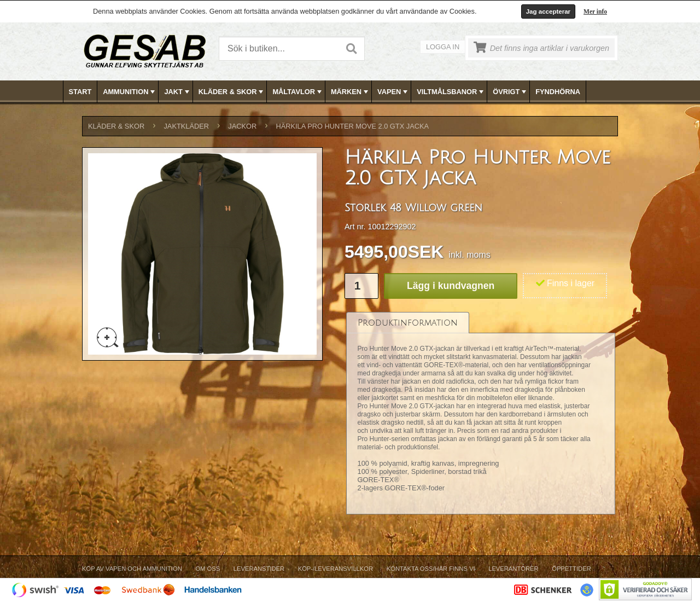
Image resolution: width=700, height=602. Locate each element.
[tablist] (481, 414)
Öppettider (571, 569)
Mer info (595, 11)
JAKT (177, 92)
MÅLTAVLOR (298, 92)
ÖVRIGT (511, 92)
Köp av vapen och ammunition (132, 569)
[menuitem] (81, 92)
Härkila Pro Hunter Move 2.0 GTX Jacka (352, 126)
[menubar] (351, 92)
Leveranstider (259, 569)
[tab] (408, 323)
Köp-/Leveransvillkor (336, 569)
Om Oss (208, 569)
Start (80, 92)
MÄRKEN (351, 92)
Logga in (443, 47)
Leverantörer (513, 569)
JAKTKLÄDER (186, 126)
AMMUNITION (130, 92)
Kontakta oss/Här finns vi (431, 569)
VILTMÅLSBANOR (451, 92)
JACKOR (242, 126)
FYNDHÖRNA (558, 92)
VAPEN (393, 92)
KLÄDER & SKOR (232, 92)
